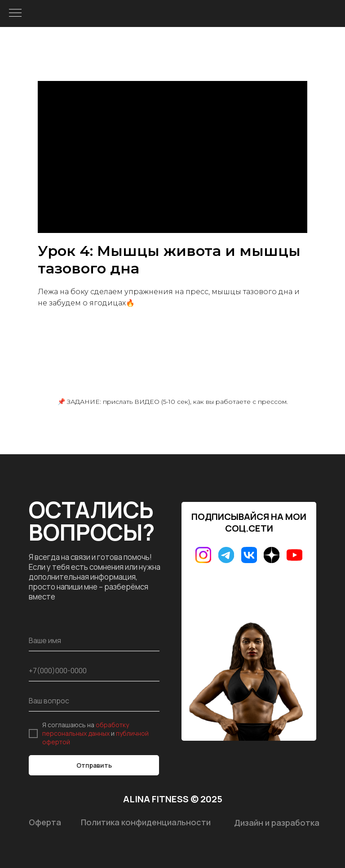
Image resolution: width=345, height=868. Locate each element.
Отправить (94, 765)
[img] (203, 555)
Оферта (45, 822)
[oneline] (94, 701)
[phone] (94, 671)
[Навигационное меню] (15, 13)
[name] (94, 641)
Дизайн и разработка (277, 823)
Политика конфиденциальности (146, 822)
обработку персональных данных (86, 729)
